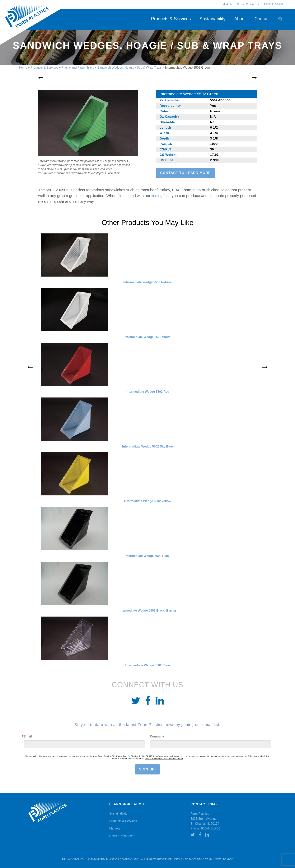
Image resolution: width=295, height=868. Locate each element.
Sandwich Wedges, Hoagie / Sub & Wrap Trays (130, 68)
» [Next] (265, 367)
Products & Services (171, 19)
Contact (262, 19)
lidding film (160, 196)
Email (28, 737)
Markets (227, 4)
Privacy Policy (73, 859)
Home (23, 68)
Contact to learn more (185, 173)
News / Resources (248, 4)
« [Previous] (30, 367)
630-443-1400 (211, 828)
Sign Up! (147, 769)
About (240, 19)
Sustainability (213, 19)
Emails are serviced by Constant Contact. (164, 759)
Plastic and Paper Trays (78, 68)
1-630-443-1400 (273, 4)
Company (157, 737)
